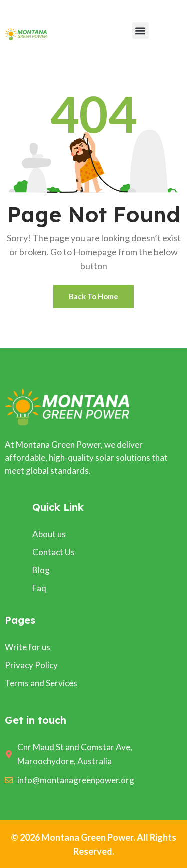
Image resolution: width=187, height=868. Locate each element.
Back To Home (93, 296)
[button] (140, 31)
